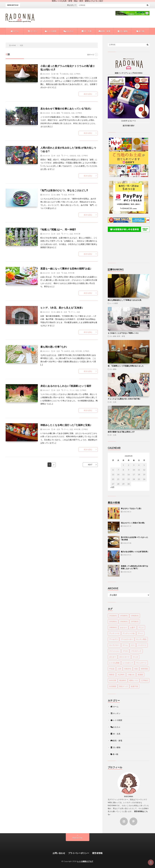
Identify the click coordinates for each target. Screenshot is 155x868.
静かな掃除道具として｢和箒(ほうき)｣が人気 (125, 300)
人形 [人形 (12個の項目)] (119, 669)
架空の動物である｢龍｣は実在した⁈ (121, 432)
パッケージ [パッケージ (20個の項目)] (142, 645)
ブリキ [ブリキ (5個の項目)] (125, 651)
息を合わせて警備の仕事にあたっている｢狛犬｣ (66, 109)
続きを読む (88, 94)
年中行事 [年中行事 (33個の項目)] (113, 680)
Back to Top (78, 838)
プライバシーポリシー (79, 853)
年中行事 (71, 195)
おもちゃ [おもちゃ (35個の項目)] (123, 627)
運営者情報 (97, 853)
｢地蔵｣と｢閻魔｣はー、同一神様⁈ (58, 229)
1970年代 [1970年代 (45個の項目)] (135, 622)
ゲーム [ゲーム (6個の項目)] (125, 645)
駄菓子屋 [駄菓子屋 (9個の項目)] (134, 686)
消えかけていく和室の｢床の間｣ (133, 523)
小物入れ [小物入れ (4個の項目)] (131, 675)
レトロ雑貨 (51, 31)
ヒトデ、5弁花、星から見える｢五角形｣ (62, 308)
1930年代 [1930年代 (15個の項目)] (124, 616)
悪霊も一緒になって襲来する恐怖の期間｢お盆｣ (66, 269)
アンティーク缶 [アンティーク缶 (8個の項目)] (129, 633)
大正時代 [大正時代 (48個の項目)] (121, 675)
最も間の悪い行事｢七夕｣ (54, 347)
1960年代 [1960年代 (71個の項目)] (124, 622)
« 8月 (112, 487)
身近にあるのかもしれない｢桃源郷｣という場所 (66, 386)
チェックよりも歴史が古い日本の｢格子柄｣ (124, 399)
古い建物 (122, 31)
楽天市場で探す (129, 126)
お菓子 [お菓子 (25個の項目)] (133, 627)
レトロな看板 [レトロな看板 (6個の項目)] (114, 663)
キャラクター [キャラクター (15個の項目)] (114, 645)
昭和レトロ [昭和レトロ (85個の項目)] (134, 680)
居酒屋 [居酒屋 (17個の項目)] (140, 675)
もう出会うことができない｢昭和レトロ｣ (123, 333)
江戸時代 (77, 74)
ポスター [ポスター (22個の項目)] (113, 657)
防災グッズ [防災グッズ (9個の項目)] (124, 686)
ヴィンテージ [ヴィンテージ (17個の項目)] (141, 663)
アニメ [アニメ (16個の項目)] (141, 627)
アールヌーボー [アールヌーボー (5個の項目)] (127, 639)
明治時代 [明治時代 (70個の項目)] (123, 680)
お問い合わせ (59, 853)
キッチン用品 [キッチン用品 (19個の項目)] (141, 639)
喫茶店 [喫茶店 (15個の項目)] (112, 675)
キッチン (33, 31)
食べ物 (140, 31)
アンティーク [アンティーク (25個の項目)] (114, 633)
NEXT (90, 465)
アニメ (72, 390)
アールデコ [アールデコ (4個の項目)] (113, 639)
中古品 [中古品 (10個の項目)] (112, 669)
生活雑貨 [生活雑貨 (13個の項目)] (113, 686)
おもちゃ (68, 31)
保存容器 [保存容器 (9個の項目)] (144, 669)
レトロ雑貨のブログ (85, 861)
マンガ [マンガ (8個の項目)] (135, 657)
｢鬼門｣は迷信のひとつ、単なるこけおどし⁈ (64, 190)
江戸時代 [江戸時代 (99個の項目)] (145, 680)
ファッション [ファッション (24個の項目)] (114, 651)
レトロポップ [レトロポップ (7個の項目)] (128, 663)
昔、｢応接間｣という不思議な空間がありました (126, 366)
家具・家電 (104, 31)
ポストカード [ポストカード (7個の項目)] (124, 657)
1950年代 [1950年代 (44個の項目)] (113, 622)
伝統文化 (65, 74)
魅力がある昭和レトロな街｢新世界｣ (135, 552)
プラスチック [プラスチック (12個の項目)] (136, 651)
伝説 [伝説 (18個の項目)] (136, 669)
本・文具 (86, 31)
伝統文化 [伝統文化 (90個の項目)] (128, 669)
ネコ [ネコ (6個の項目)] (133, 645)
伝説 (71, 74)
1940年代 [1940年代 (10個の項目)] (135, 616)
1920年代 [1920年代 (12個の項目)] (113, 616)
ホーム (15, 31)
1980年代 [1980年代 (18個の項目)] (113, 627)
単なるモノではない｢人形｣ (80, 5)
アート (66, 156)
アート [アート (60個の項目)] (140, 633)
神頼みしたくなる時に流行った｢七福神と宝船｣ (66, 425)
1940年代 (67, 351)
